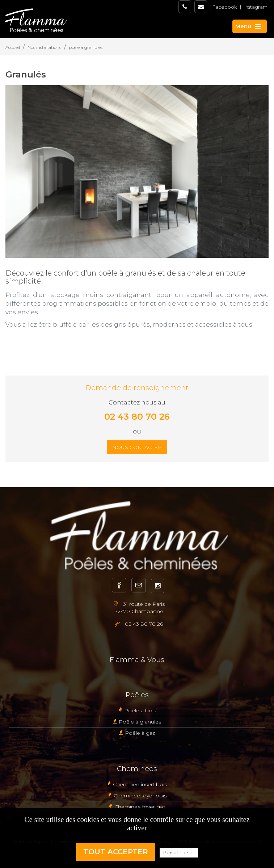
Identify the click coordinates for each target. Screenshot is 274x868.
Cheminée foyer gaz (140, 807)
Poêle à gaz (140, 733)
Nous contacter (137, 447)
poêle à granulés (86, 47)
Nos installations (44, 47)
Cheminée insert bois (140, 784)
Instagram (256, 7)
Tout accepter (116, 852)
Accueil (13, 47)
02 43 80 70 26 (137, 417)
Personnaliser (179, 852)
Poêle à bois (140, 710)
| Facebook (224, 7)
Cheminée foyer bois (140, 796)
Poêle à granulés (140, 722)
